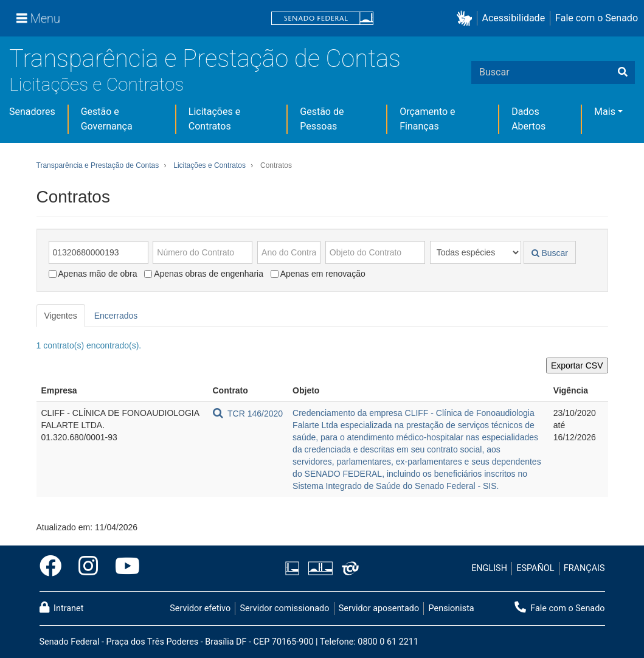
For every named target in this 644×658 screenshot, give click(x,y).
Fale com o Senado (597, 18)
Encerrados (116, 316)
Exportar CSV (577, 365)
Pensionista (452, 608)
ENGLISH (489, 568)
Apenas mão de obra (93, 274)
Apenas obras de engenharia (204, 274)
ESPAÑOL (535, 568)
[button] (467, 19)
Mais (605, 112)
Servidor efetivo (200, 608)
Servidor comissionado (284, 608)
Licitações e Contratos (96, 84)
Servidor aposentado (379, 608)
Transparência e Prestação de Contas (205, 59)
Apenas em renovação (318, 274)
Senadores (32, 112)
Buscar (550, 253)
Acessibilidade (514, 18)
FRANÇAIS (584, 568)
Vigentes (61, 316)
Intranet (62, 608)
